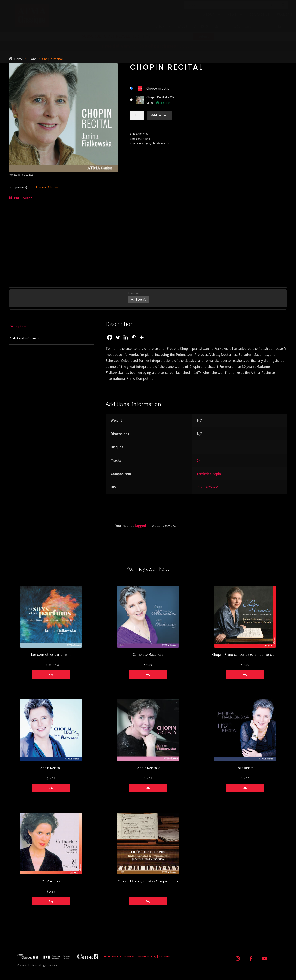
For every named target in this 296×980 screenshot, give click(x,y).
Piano (32, 59)
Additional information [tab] (26, 338)
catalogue (143, 143)
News (232, 14)
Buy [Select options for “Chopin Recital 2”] (51, 788)
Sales (182, 26)
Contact (164, 956)
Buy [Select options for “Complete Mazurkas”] (148, 674)
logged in (142, 525)
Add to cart (160, 115)
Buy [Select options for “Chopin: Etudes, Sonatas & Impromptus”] (148, 901)
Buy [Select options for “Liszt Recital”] (245, 788)
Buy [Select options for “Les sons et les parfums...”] (51, 674)
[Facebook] (110, 337)
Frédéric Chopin (47, 187)
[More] (142, 337)
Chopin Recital (161, 143)
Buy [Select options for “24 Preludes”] (51, 901)
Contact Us (260, 14)
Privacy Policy (113, 956)
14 (199, 460)
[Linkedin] (126, 337)
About (209, 14)
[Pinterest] (134, 337)
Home (18, 59)
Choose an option (159, 88)
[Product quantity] (137, 115)
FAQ (154, 956)
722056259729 (208, 487)
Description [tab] (18, 326)
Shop (160, 26)
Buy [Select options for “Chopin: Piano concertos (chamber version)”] (245, 674)
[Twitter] (118, 337)
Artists (201, 26)
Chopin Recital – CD (160, 97)
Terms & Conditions (136, 956)
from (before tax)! (148, 46)
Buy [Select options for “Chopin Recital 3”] (148, 788)
